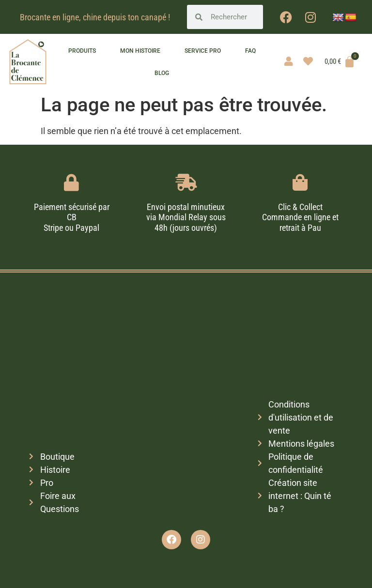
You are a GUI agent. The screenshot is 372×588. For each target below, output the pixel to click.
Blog (162, 73)
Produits (82, 51)
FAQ (250, 51)
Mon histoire (140, 51)
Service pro (203, 51)
